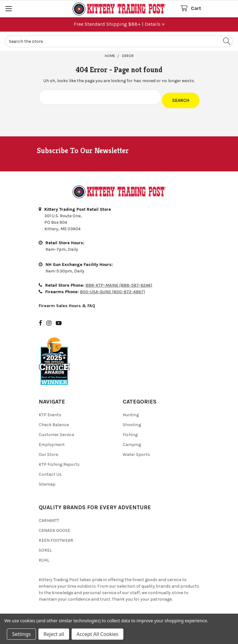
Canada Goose (54, 527)
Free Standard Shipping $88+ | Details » (119, 24)
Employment (52, 441)
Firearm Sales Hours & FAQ (67, 303)
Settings (21, 634)
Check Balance (54, 422)
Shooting (132, 422)
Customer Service (56, 432)
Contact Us (50, 471)
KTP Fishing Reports (59, 461)
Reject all (54, 634)
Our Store (48, 451)
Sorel (45, 547)
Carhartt (49, 517)
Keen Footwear (56, 537)
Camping (132, 441)
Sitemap (47, 481)
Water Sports (136, 451)
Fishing (130, 432)
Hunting (131, 412)
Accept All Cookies (97, 634)
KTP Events (50, 412)
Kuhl (44, 557)
